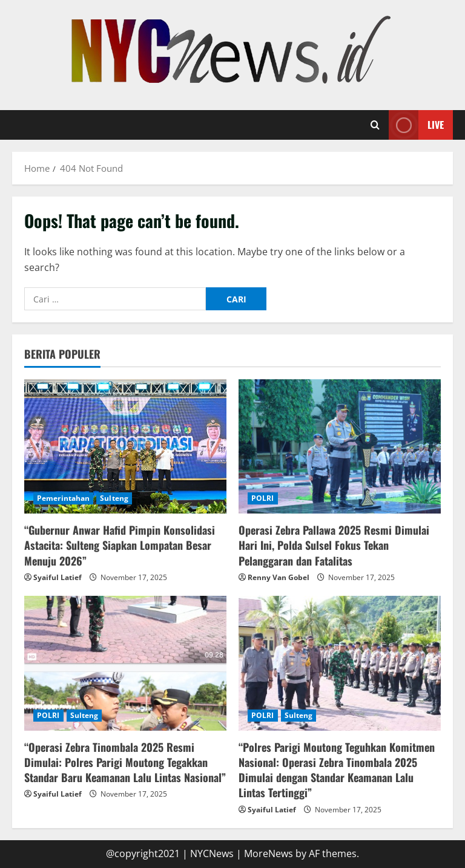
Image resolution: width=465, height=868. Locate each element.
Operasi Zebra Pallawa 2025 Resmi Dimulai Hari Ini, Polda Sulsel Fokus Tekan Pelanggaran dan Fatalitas (334, 545)
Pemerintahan (63, 498)
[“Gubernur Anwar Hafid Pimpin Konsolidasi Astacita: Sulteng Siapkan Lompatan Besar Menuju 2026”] (125, 447)
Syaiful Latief (58, 577)
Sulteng (114, 498)
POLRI (263, 498)
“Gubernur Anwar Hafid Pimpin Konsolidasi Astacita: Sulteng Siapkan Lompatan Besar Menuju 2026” (120, 545)
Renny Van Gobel (279, 577)
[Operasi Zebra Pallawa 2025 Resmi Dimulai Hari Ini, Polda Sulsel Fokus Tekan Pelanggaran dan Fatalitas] (340, 447)
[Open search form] (375, 125)
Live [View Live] (416, 125)
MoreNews (269, 853)
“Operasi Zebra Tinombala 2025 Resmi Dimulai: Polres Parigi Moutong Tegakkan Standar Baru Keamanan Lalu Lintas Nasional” (125, 762)
